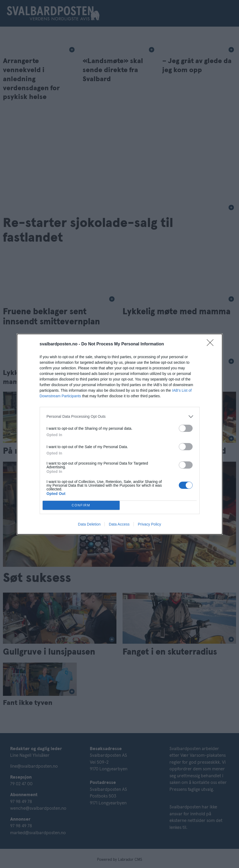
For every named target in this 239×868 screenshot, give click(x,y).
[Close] (212, 344)
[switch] (186, 428)
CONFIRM (81, 505)
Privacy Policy (149, 524)
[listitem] (120, 417)
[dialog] (120, 434)
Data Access (119, 524)
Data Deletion (89, 524)
